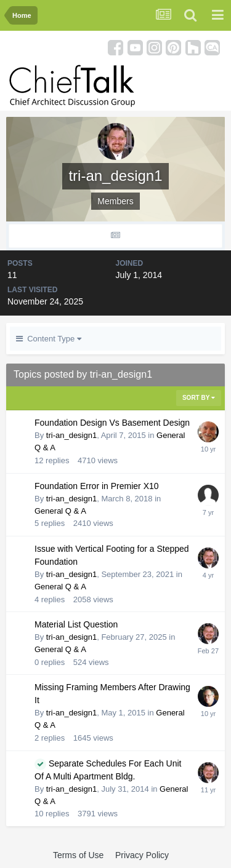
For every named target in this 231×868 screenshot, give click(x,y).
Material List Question (76, 624)
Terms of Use (78, 855)
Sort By (199, 398)
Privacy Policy (142, 855)
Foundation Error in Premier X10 (97, 486)
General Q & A (60, 511)
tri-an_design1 (71, 435)
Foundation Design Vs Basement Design (112, 423)
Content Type (49, 339)
